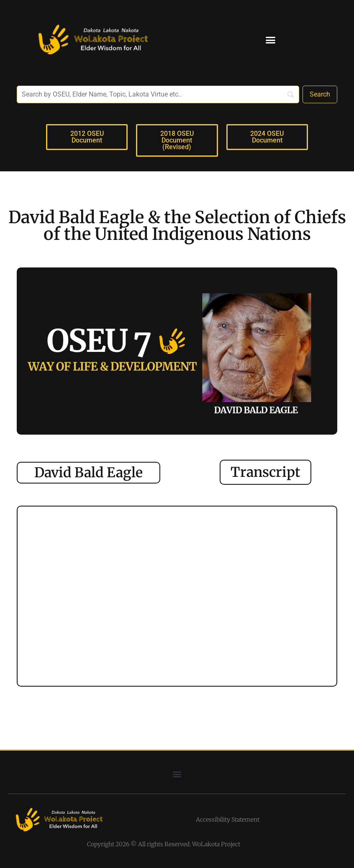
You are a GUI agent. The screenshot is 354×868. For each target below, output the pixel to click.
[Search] (320, 94)
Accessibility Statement (228, 820)
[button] (270, 40)
